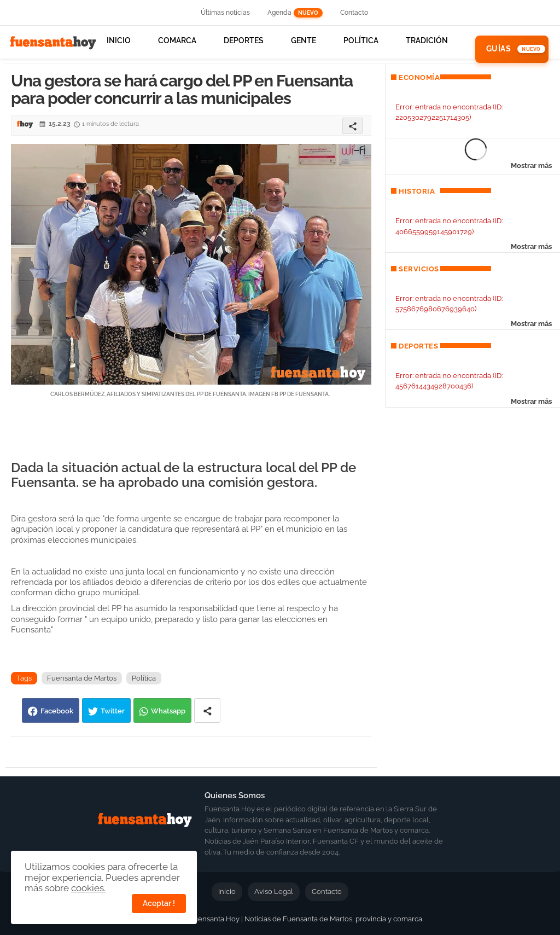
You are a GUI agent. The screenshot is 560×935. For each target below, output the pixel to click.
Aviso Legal (274, 892)
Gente (304, 40)
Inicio (119, 40)
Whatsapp (168, 711)
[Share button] (207, 710)
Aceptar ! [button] (159, 903)
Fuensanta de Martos (82, 678)
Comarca (177, 40)
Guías (499, 49)
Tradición (427, 40)
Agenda (295, 13)
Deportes (244, 40)
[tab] (119, 49)
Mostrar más (531, 165)
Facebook (57, 711)
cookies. (88, 888)
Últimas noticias (225, 13)
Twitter (113, 711)
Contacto (354, 13)
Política (361, 40)
